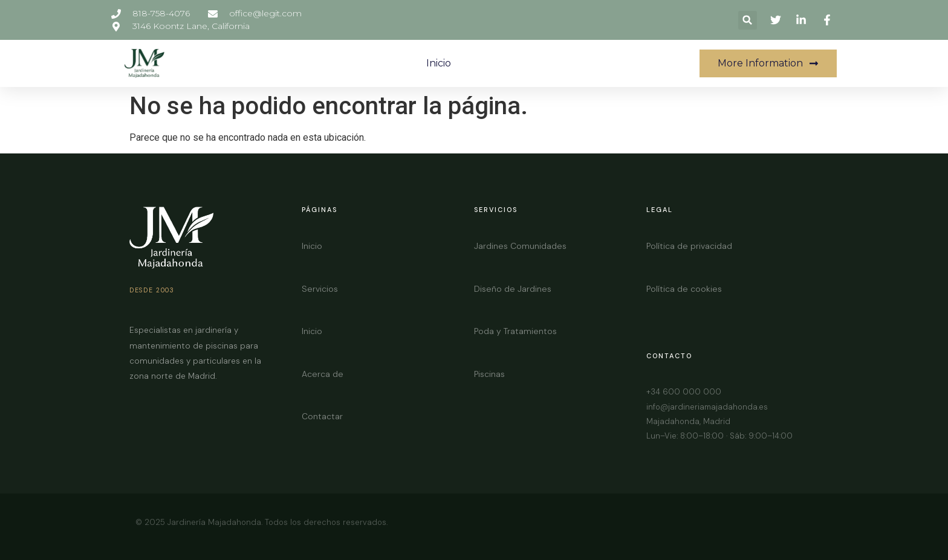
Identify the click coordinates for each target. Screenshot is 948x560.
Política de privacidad (689, 246)
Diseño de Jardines (513, 289)
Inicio (439, 63)
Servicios (320, 289)
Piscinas (489, 374)
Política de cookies (684, 289)
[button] (748, 20)
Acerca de (323, 374)
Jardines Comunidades (520, 246)
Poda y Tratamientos (515, 331)
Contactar (322, 416)
